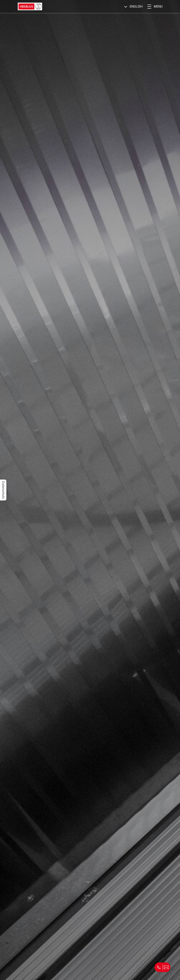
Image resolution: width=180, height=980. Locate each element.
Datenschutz (3, 490)
